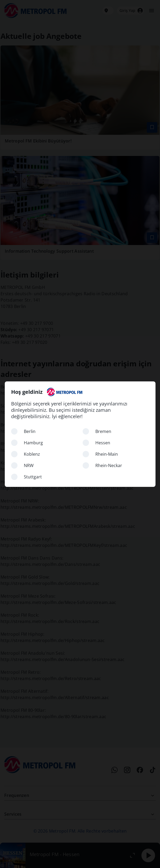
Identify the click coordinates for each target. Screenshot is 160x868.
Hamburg (33, 443)
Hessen (103, 443)
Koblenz (32, 454)
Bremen (103, 431)
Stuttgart (33, 477)
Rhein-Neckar (109, 465)
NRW (29, 465)
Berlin (30, 431)
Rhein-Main (107, 454)
